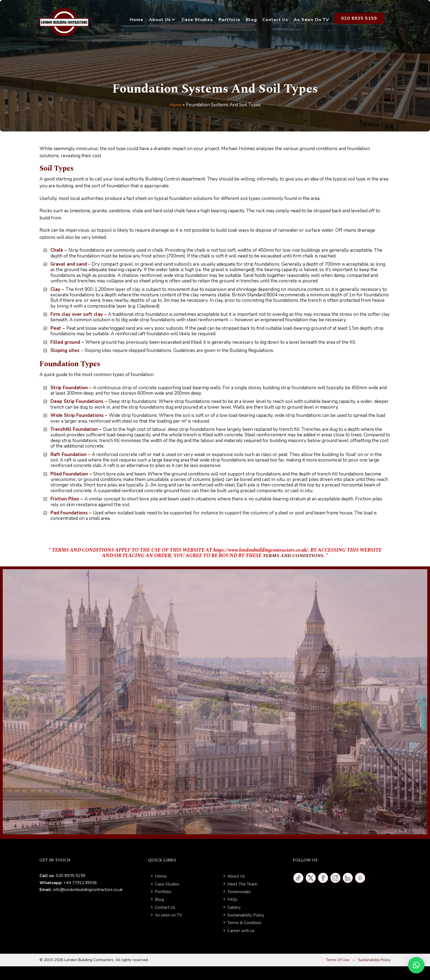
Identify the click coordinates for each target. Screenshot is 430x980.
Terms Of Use (336, 960)
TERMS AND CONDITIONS (293, 556)
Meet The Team (242, 884)
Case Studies (197, 20)
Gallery (234, 907)
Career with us (241, 931)
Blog (251, 20)
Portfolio (229, 20)
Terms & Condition (244, 923)
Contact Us (275, 20)
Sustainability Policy (246, 915)
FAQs (233, 899)
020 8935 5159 (359, 18)
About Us (160, 20)
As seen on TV (169, 915)
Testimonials (239, 892)
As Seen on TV (311, 20)
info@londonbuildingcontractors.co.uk (88, 890)
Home (137, 20)
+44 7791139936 (80, 883)
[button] (416, 965)
